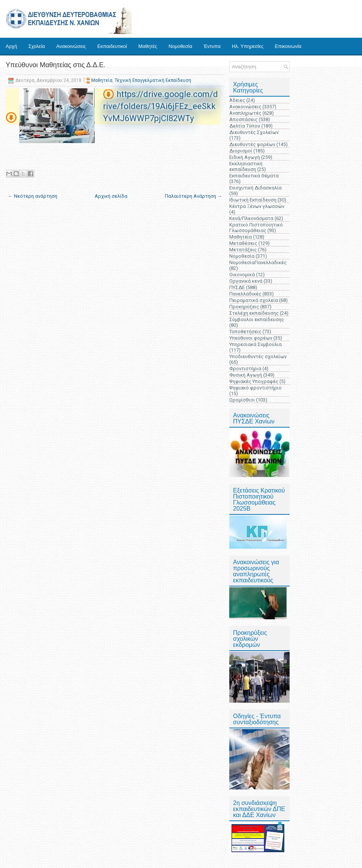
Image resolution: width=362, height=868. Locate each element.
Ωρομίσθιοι (242, 400)
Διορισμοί (241, 151)
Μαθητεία (102, 80)
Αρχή (11, 46)
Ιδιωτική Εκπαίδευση (253, 200)
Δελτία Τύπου (245, 126)
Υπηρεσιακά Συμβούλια (255, 344)
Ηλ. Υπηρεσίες (248, 46)
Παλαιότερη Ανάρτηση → (193, 196)
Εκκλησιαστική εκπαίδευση (246, 166)
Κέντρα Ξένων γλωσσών (257, 206)
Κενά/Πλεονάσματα (251, 218)
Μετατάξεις (243, 250)
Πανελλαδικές (245, 294)
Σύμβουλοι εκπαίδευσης (257, 319)
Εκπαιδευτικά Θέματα (254, 176)
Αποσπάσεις (243, 119)
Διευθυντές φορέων (252, 144)
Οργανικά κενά (246, 281)
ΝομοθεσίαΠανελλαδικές (258, 262)
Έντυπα (212, 46)
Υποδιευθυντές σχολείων (258, 356)
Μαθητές (148, 46)
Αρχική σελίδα (111, 196)
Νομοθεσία (180, 46)
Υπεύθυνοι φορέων (251, 338)
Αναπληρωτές (245, 113)
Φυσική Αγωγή (246, 375)
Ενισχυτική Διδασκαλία (255, 188)
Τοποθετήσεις (245, 332)
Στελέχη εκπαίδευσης (254, 313)
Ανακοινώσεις (71, 46)
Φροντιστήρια (245, 369)
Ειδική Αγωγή (245, 157)
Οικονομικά (242, 275)
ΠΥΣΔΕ (237, 287)
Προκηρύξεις (244, 307)
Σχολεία (37, 46)
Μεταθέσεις (243, 243)
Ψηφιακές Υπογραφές (254, 381)
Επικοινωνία (288, 46)
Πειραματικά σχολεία (254, 300)
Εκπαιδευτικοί (112, 46)
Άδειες (237, 100)
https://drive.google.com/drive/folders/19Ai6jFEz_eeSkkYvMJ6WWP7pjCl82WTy (160, 106)
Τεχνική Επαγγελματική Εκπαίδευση (153, 80)
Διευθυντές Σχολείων (254, 132)
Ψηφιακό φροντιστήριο (255, 388)
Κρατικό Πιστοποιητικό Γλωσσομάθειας (256, 228)
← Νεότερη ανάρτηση (33, 196)
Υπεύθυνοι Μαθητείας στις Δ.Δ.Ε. (56, 65)
